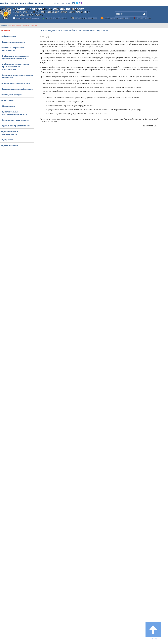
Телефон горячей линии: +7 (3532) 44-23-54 (21, 3)
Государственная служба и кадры (18, 89)
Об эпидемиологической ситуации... (24, 25)
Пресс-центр (8, 100)
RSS (68, 3)
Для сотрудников (144, 18)
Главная (4, 25)
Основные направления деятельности (13, 49)
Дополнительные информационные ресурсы (15, 113)
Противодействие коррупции (16, 83)
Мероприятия (9, 106)
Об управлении (9, 36)
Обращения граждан (12, 95)
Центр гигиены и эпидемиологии (10, 133)
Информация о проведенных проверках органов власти (16, 57)
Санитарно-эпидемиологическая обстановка (18, 76)
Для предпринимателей (13, 42)
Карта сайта (60, 3)
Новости (6, 31)
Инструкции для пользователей (117, 18)
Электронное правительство (15, 120)
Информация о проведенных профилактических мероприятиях (16, 67)
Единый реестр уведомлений (16, 126)
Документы (7, 140)
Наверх (153, 631)
